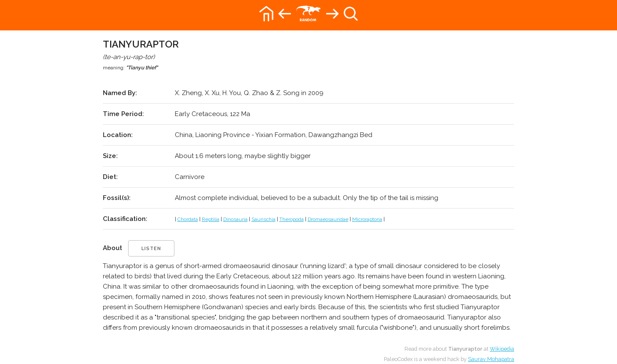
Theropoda (292, 219)
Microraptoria (367, 219)
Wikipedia (502, 349)
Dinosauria (235, 219)
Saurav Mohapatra (491, 359)
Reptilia (211, 219)
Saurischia (264, 219)
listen (151, 249)
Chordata (188, 219)
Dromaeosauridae (328, 219)
